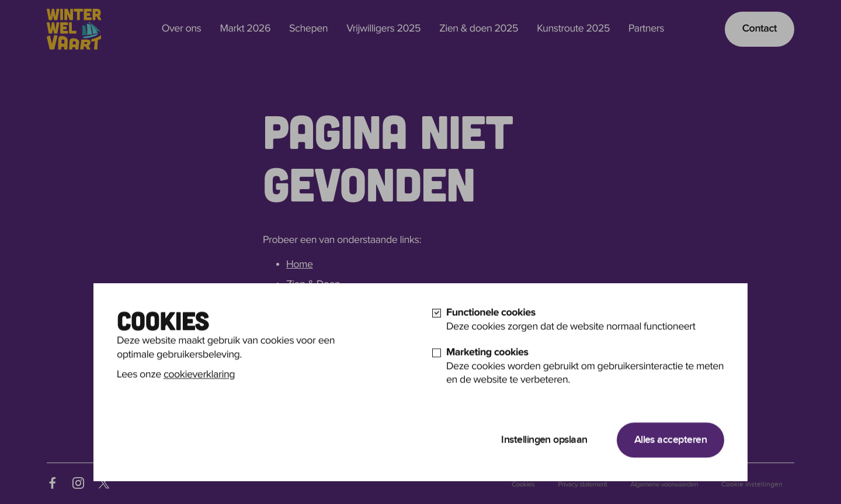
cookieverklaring (199, 394)
